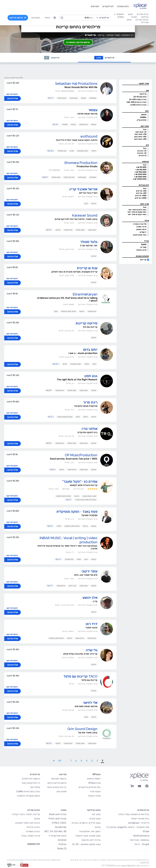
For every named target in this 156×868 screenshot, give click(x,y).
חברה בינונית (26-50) (137, 102)
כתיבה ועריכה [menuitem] (142, 20)
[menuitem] (55, 18)
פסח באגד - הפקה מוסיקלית (77, 512)
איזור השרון (141, 227)
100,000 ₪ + (140, 172)
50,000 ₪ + (141, 170)
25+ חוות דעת (140, 137)
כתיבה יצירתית (33, 827)
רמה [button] (147, 111)
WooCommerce (141, 836)
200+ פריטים (141, 198)
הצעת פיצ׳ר (95, 792)
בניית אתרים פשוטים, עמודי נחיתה (134, 814)
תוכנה (64, 810)
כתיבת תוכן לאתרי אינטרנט (28, 823)
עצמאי (93, 110)
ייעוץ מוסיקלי (62, 151)
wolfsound (89, 136)
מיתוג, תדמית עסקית (89, 496)
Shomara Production (81, 163)
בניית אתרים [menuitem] (142, 14)
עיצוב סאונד (74, 98)
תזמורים (65, 125)
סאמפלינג (93, 98)
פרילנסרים (104, 58)
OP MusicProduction (81, 455)
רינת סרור (90, 402)
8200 (144, 245)
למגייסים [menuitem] (95, 6)
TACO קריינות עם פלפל (81, 676)
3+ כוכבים (142, 151)
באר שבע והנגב (140, 235)
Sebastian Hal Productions (76, 84)
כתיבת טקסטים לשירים (65, 417)
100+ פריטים (141, 196)
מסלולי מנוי (35, 787)
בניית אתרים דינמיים (140, 819)
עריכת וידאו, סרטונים (91, 840)
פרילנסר (143, 94)
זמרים (72, 151)
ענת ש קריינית (87, 268)
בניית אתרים (143, 810)
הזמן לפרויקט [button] (12, 94)
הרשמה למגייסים (59, 779)
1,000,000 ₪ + (140, 179)
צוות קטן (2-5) (140, 97)
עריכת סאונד (83, 125)
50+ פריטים (141, 193)
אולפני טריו (90, 429)
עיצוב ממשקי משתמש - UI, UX (86, 844)
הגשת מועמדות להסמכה (28, 796)
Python (62, 844)
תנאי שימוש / (55, 860)
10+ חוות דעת (140, 134)
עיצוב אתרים (95, 819)
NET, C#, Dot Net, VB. (55, 832)
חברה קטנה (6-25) (138, 100)
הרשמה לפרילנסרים (31, 779)
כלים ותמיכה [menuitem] (123, 6)
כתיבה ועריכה (34, 810)
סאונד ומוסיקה (113, 35)
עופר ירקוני (89, 571)
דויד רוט (92, 624)
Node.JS (62, 849)
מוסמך (144, 115)
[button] (136, 84)
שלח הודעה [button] (13, 99)
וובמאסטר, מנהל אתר (139, 840)
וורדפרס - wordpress (139, 823)
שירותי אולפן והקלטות (68, 311)
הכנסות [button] (146, 162)
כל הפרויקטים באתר (31, 783)
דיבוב (86, 204)
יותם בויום (90, 350)
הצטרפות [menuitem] (36, 18)
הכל (145, 130)
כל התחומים (128, 35)
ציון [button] (147, 145)
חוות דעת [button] (145, 126)
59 (60, 761)
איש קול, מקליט (69, 177)
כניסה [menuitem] (48, 18)
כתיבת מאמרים (33, 832)
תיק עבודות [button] (144, 185)
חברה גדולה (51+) (138, 105)
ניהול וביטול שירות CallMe (28, 792)
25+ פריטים (141, 191)
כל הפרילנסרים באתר (57, 787)
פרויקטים (52, 58)
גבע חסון (91, 376)
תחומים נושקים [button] (142, 256)
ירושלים (143, 232)
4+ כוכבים (142, 153)
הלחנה (94, 151)
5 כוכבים (142, 156)
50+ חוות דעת (140, 139)
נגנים (86, 717)
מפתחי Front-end (57, 819)
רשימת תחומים (94, 779)
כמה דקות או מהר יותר (137, 215)
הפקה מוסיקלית (83, 151)
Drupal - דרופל (142, 844)
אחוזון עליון (142, 120)
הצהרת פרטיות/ (30, 860)
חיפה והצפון (141, 229)
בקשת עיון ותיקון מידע (15, 860)
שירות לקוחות (94, 796)
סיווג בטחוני (141, 250)
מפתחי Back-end (58, 814)
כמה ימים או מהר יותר (137, 210)
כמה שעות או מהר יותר (137, 212)
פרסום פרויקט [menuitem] (18, 18)
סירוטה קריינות (86, 323)
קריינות (143, 260)
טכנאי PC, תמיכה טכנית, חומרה (86, 500)
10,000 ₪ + (141, 167)
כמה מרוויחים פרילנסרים (90, 787)
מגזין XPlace (94, 783)
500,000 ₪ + (140, 177)
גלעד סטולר (89, 242)
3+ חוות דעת (141, 132)
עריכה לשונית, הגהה (31, 836)
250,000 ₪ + (140, 174)
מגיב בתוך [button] (144, 204)
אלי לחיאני (90, 703)
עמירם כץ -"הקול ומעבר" (80, 482)
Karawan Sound (85, 216)
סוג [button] (147, 91)
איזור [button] (147, 221)
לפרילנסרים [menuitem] (108, 6)
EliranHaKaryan (85, 294)
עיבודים (84, 98)
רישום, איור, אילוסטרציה (90, 832)
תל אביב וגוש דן (140, 224)
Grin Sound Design (82, 729)
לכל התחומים (34, 844)
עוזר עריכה (72, 586)
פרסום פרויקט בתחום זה (78, 42)
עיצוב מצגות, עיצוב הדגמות (88, 836)
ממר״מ (143, 247)
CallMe (143, 117)
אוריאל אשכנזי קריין (83, 189)
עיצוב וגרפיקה (94, 810)
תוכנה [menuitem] (134, 17)
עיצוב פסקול (62, 98)
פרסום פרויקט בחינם (57, 783)
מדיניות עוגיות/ (43, 860)
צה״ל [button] (147, 241)
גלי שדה (92, 650)
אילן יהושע (90, 598)
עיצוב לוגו (96, 814)
